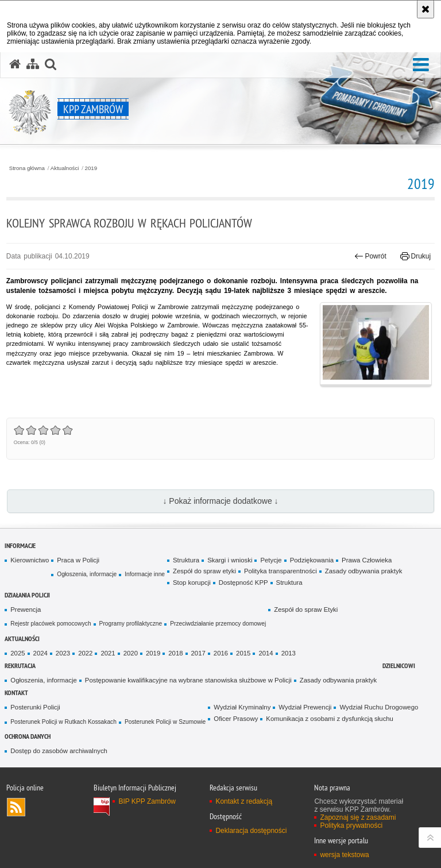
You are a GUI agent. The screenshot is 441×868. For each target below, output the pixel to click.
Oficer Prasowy (236, 719)
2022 (85, 653)
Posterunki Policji (35, 707)
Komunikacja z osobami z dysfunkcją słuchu (330, 719)
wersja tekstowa (344, 855)
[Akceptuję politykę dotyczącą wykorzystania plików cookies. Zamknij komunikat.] (425, 9)
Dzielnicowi (399, 666)
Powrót (370, 256)
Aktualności (65, 168)
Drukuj (415, 256)
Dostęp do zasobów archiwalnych (59, 751)
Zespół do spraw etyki (204, 571)
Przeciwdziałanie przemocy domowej (218, 624)
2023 (63, 653)
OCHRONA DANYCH (28, 736)
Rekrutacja (20, 666)
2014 (266, 653)
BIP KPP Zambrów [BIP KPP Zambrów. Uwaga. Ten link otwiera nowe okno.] (147, 801)
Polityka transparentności (281, 571)
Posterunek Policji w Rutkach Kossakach (63, 722)
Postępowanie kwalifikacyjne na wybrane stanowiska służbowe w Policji (188, 680)
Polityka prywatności (351, 825)
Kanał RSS (16, 807)
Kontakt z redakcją (244, 801)
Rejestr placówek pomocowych (51, 624)
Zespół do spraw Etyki (306, 609)
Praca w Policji (78, 560)
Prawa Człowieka (367, 560)
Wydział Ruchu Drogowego (379, 707)
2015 (243, 653)
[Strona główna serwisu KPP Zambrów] (15, 64)
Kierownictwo (30, 560)
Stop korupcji (192, 582)
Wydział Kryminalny (242, 707)
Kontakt (16, 693)
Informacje (20, 545)
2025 (18, 653)
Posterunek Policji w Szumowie (165, 722)
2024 (40, 653)
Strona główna (27, 168)
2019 (91, 168)
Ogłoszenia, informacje (87, 574)
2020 (131, 653)
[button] (421, 65)
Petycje (271, 560)
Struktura (186, 560)
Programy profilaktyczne (131, 624)
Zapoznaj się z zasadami (358, 817)
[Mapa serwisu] (33, 64)
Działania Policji (27, 595)
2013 (289, 653)
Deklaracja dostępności (251, 831)
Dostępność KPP (243, 582)
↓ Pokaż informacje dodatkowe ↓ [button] (220, 501)
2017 (198, 653)
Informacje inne (145, 574)
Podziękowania (312, 560)
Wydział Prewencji (305, 707)
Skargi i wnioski (230, 560)
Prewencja (26, 609)
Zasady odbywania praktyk (364, 571)
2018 (175, 653)
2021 (108, 653)
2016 (221, 653)
